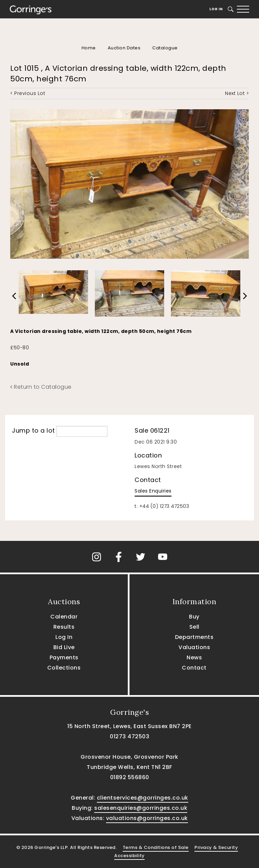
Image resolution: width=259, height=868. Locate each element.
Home (89, 48)
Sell (194, 627)
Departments (194, 637)
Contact (194, 668)
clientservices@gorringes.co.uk (143, 798)
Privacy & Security (216, 847)
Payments (64, 657)
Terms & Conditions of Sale (156, 847)
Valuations (194, 647)
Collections (64, 668)
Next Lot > (237, 93)
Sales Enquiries (153, 491)
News (194, 657)
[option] (53, 290)
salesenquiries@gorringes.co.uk (141, 808)
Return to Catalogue (41, 387)
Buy (194, 617)
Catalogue (165, 48)
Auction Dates (124, 48)
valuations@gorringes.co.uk (147, 818)
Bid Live (64, 647)
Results (64, 627)
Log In (216, 9)
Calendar (64, 617)
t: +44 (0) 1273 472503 (162, 506)
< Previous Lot (28, 93)
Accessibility (129, 856)
